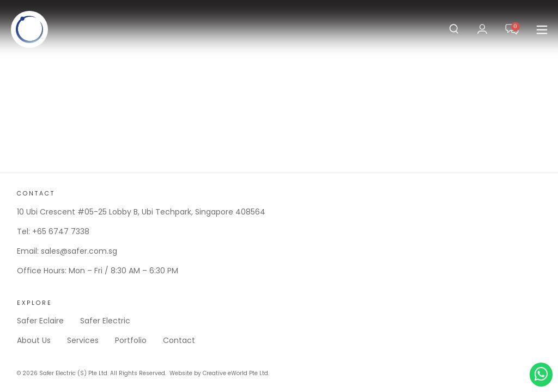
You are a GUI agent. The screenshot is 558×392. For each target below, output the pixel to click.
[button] (542, 30)
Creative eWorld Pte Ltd (235, 373)
